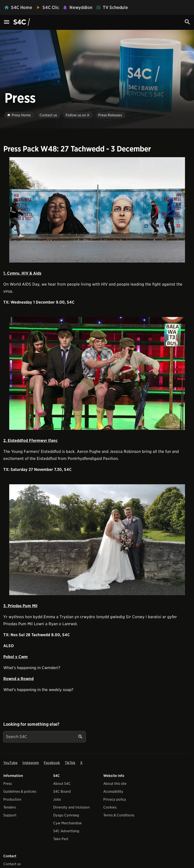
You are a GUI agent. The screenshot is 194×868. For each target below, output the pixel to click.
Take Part (61, 839)
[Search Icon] (187, 22)
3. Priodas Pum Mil (20, 606)
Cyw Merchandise (67, 823)
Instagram (31, 763)
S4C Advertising (66, 831)
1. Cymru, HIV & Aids (22, 273)
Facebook (52, 763)
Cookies (110, 807)
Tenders (10, 807)
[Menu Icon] (7, 22)
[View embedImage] (97, 210)
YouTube (10, 763)
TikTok (70, 763)
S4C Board (62, 791)
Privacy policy (115, 799)
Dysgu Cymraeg (66, 815)
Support (10, 815)
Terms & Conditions (119, 815)
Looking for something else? (31, 724)
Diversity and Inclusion (71, 807)
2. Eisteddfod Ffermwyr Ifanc (30, 440)
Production (12, 799)
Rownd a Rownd (18, 679)
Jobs (57, 799)
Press (8, 784)
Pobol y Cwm (15, 657)
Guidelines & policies (20, 791)
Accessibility (113, 791)
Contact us (12, 864)
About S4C (62, 784)
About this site (115, 784)
